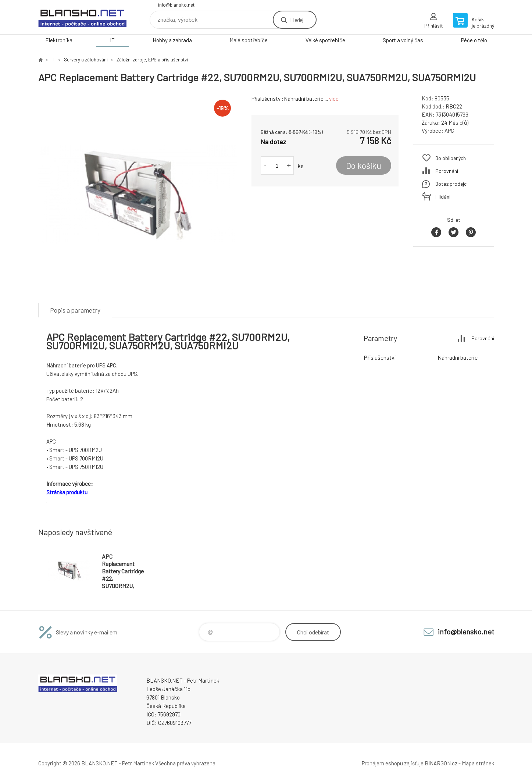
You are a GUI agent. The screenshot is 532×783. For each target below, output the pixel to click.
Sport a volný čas (403, 40)
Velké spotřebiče (325, 40)
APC (449, 131)
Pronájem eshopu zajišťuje (393, 763)
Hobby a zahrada (172, 40)
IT (112, 40)
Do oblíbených (451, 158)
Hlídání (443, 197)
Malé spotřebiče (249, 40)
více (334, 99)
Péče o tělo (474, 40)
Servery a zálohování (86, 60)
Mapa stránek (478, 763)
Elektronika (59, 40)
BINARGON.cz (441, 763)
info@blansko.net (176, 5)
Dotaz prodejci (451, 184)
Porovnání (447, 171)
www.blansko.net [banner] (82, 17)
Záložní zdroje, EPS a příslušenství (152, 60)
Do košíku (364, 166)
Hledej (297, 20)
